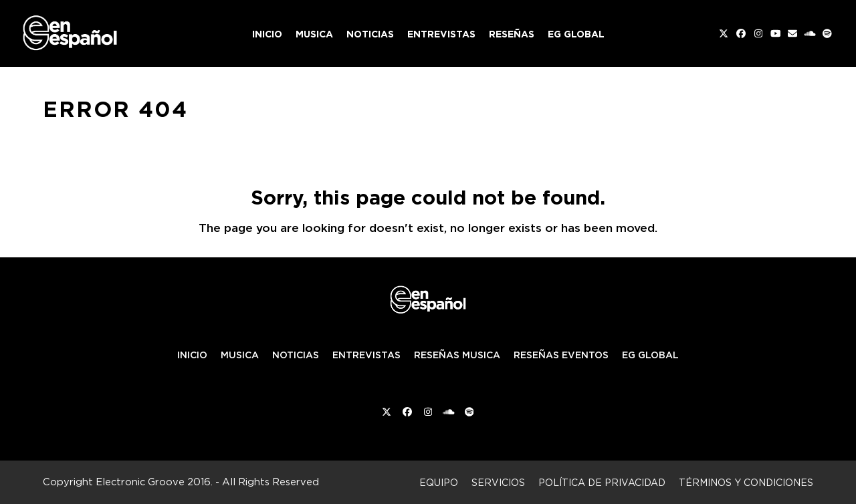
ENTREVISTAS (366, 355)
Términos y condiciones (746, 482)
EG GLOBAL (650, 355)
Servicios (498, 482)
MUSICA (240, 355)
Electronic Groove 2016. (154, 482)
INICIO (192, 355)
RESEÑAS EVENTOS (561, 355)
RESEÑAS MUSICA (457, 355)
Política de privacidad (602, 482)
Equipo (439, 482)
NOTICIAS (296, 355)
